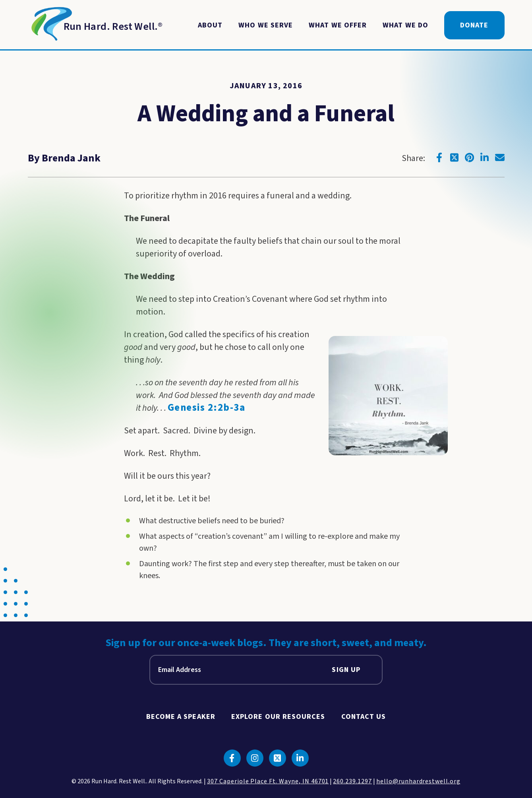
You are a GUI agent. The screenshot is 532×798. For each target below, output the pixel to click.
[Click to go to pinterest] (470, 157)
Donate (474, 25)
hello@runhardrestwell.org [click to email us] (418, 781)
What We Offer (338, 25)
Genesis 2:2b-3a (206, 408)
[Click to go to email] (500, 157)
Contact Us (364, 717)
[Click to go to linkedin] (485, 157)
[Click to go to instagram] (255, 758)
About (210, 25)
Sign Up (346, 670)
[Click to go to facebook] (439, 157)
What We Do (405, 25)
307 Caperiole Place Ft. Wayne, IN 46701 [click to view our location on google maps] (268, 781)
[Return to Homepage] (95, 25)
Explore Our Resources (278, 717)
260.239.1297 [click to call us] (352, 781)
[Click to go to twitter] (455, 157)
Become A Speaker (181, 717)
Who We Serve (266, 25)
